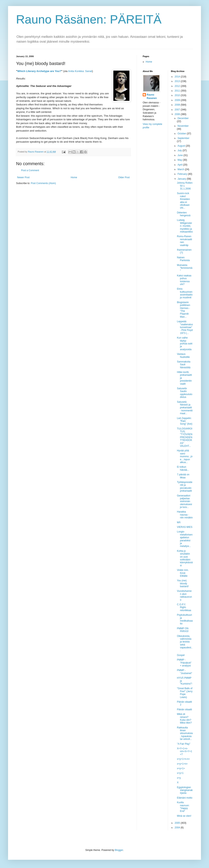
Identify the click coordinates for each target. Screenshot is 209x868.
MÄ (179, 522)
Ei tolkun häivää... (183, 468)
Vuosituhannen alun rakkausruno (184, 595)
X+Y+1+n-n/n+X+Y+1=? (184, 751)
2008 (178, 105)
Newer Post (23, 177)
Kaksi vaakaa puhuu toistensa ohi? (184, 280)
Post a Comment (30, 170)
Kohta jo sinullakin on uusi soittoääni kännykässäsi (185, 558)
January (182, 179)
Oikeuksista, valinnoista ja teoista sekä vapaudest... (185, 643)
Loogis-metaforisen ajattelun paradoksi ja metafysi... (185, 539)
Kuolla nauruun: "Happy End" (183, 807)
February (183, 174)
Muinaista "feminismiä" (185, 268)
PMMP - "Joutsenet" (184, 672)
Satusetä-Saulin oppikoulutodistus (184, 393)
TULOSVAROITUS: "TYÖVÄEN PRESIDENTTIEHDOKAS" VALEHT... (185, 437)
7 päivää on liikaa (183, 476)
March (181, 169)
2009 (178, 100)
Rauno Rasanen (152, 96)
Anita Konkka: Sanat (80, 71)
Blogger (119, 850)
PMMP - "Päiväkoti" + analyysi (184, 663)
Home (74, 177)
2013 (178, 81)
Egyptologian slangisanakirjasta (185, 790)
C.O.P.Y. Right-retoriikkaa (184, 607)
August (182, 146)
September (183, 138)
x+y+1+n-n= (183, 759)
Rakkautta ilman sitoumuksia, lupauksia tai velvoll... (185, 733)
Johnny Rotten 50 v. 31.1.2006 (185, 186)
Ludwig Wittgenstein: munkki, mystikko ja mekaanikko (185, 226)
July (180, 150)
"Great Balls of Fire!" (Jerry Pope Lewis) (185, 693)
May (180, 160)
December (183, 118)
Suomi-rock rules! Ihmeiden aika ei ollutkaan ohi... (183, 201)
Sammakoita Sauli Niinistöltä (184, 365)
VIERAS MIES (185, 527)
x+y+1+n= (182, 764)
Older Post (124, 177)
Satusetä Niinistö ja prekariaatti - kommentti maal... (185, 408)
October (182, 134)
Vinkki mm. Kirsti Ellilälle (183, 573)
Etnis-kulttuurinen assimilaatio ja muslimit (185, 293)
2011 (178, 91)
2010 (178, 95)
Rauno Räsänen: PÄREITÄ (89, 19)
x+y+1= (181, 768)
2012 (178, 86)
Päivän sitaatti (184, 709)
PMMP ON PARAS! (183, 630)
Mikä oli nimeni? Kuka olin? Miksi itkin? (184, 718)
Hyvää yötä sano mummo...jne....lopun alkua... (185, 456)
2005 (178, 823)
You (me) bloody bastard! (183, 583)
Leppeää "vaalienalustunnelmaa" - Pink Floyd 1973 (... (185, 327)
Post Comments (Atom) (43, 183)
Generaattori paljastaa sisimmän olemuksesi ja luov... (184, 501)
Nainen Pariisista (183, 259)
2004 (178, 828)
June (180, 155)
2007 (178, 110)
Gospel (181, 655)
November (183, 126)
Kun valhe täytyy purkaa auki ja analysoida (185, 344)
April (180, 165)
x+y (179, 778)
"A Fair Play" (184, 744)
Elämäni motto (185, 798)
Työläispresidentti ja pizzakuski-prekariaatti (185, 487)
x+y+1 (180, 773)
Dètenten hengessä (184, 214)
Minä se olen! (184, 816)
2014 (178, 77)
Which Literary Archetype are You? (39, 71)
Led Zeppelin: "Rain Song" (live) (185, 421)
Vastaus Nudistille (183, 355)
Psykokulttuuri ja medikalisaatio (185, 619)
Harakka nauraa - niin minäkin (185, 515)
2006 (178, 114)
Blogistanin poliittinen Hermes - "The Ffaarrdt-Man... (183, 310)
